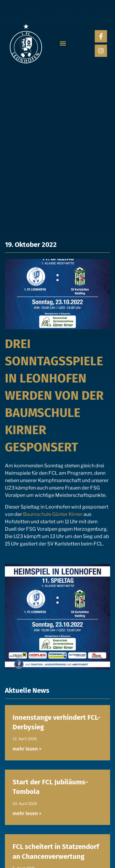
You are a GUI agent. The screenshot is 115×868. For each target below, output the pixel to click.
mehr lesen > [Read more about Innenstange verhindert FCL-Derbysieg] (27, 749)
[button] (63, 44)
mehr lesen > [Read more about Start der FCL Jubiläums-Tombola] (27, 813)
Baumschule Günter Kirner (53, 514)
